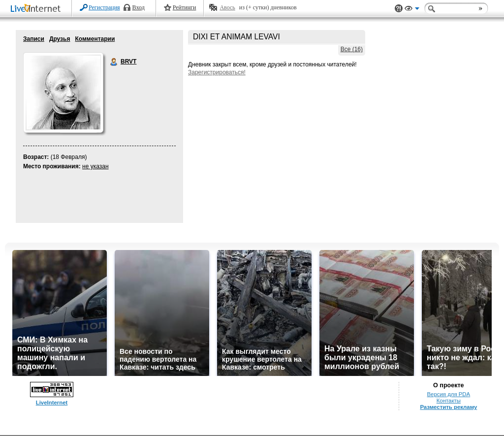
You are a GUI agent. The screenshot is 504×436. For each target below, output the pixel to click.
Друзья (60, 39)
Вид (412, 10)
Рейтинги (185, 7)
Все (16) (352, 49)
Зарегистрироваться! (217, 72)
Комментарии (95, 39)
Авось (227, 7)
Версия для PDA (448, 394)
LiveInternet (37, 9)
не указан (95, 166)
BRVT (114, 62)
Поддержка (399, 9)
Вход (139, 7)
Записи (34, 39)
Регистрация (104, 7)
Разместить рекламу (448, 407)
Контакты (449, 401)
